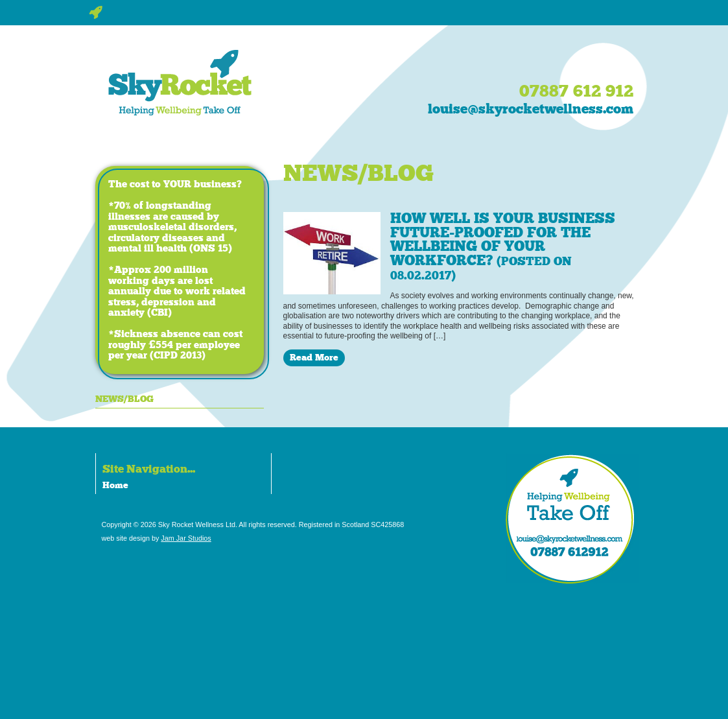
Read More (314, 357)
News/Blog (124, 399)
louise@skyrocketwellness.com (531, 109)
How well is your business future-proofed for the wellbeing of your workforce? (503, 246)
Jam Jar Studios (186, 538)
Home (115, 485)
